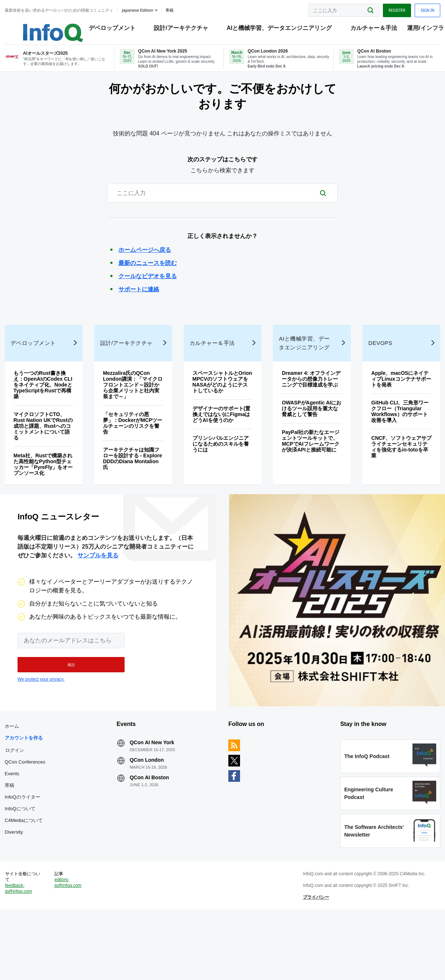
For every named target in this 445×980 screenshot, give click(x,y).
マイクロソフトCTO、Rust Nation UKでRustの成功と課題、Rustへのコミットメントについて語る (46, 457)
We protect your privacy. (41, 718)
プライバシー (315, 960)
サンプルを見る (98, 594)
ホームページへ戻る (145, 265)
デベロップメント (105, 29)
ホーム (14, 773)
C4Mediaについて (26, 867)
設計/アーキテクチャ (174, 29)
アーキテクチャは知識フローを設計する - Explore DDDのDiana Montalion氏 (134, 489)
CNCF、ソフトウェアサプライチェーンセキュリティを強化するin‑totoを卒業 (398, 477)
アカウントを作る (26, 785)
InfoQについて (23, 855)
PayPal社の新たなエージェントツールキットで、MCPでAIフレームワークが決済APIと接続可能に (310, 472)
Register (394, 8)
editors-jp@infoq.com (70, 945)
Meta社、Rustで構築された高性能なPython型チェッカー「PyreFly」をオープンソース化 (45, 495)
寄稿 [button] (172, 9)
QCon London (148, 807)
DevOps (379, 374)
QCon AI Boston (151, 824)
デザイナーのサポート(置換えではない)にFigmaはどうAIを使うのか (222, 445)
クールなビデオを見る (148, 291)
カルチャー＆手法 (367, 29)
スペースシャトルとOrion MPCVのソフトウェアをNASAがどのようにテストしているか (221, 412)
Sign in (425, 8)
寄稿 (12, 832)
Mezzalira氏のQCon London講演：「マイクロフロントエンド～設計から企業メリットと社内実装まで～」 (133, 415)
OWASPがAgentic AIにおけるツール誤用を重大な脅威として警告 (309, 439)
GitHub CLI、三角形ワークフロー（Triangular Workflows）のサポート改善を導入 (398, 442)
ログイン (17, 797)
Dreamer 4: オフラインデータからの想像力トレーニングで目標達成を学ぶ (311, 410)
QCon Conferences (28, 809)
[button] (67, 703)
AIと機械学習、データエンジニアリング (272, 29)
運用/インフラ (418, 29)
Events (15, 820)
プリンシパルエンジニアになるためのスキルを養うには (221, 474)
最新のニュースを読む (148, 278)
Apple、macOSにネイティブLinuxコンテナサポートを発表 (398, 410)
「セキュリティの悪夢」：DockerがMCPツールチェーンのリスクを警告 (133, 454)
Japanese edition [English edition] (140, 9)
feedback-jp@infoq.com (21, 951)
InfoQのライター (25, 844)
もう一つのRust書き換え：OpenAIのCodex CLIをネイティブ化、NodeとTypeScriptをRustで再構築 (45, 415)
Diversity (16, 879)
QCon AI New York (153, 789)
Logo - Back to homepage (37, 26)
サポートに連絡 (139, 304)
